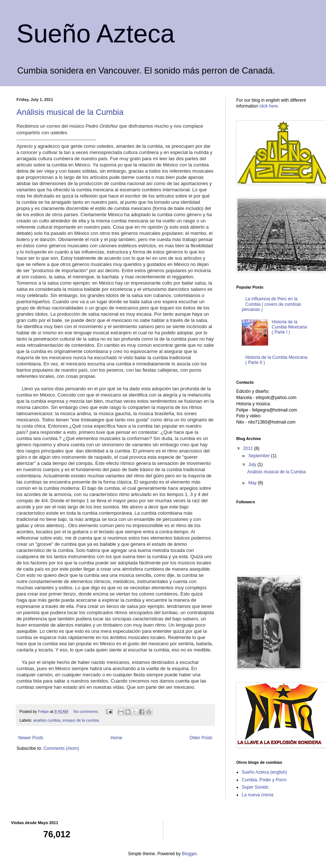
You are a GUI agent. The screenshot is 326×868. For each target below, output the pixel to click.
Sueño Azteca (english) (264, 772)
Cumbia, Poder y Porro (264, 780)
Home (116, 738)
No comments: (87, 711)
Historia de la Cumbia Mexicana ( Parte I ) (289, 327)
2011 (249, 448)
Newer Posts (31, 738)
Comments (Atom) (61, 748)
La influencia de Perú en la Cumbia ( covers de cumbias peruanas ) (271, 304)
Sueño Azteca (96, 34)
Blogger (189, 854)
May (253, 483)
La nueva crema (258, 795)
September (260, 456)
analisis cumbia (47, 720)
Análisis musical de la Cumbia (70, 112)
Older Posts (201, 738)
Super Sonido (255, 787)
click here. (269, 106)
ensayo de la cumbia (81, 720)
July (253, 465)
